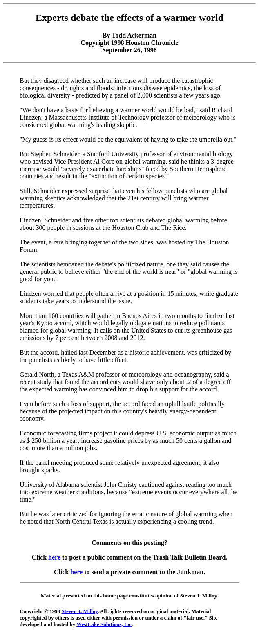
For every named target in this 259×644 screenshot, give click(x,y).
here (54, 557)
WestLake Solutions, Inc (104, 624)
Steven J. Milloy (80, 611)
